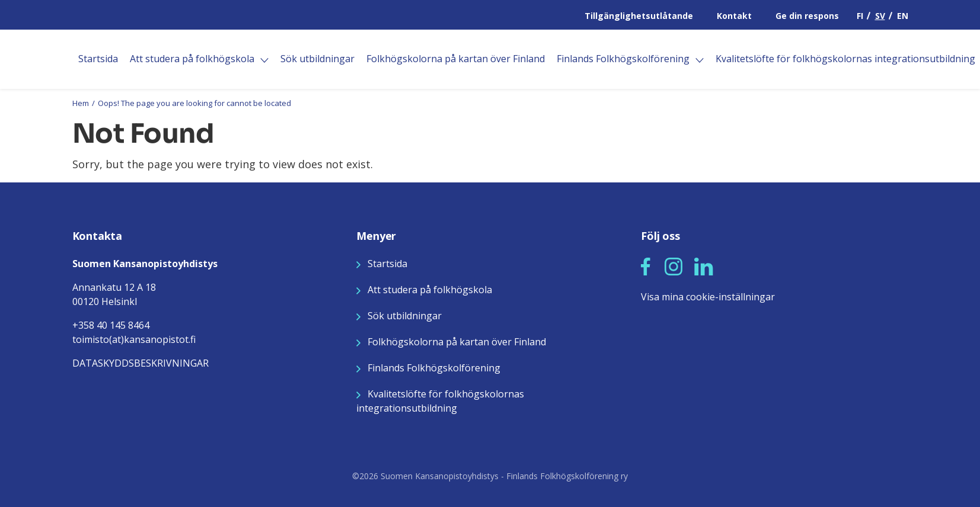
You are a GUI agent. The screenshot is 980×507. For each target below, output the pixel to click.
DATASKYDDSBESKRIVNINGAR (141, 363)
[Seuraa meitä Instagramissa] (673, 265)
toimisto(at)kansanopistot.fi (134, 339)
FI (860, 16)
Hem (81, 103)
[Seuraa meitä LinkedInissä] (704, 265)
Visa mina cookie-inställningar (708, 297)
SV (880, 16)
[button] (646, 267)
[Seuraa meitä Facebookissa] (646, 265)
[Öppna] (264, 60)
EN (903, 16)
